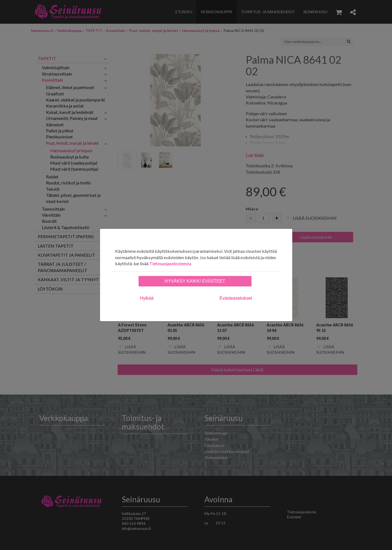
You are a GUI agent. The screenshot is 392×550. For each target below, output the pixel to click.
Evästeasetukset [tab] (236, 298)
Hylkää (147, 298)
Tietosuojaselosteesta (170, 263)
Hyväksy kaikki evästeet (195, 281)
